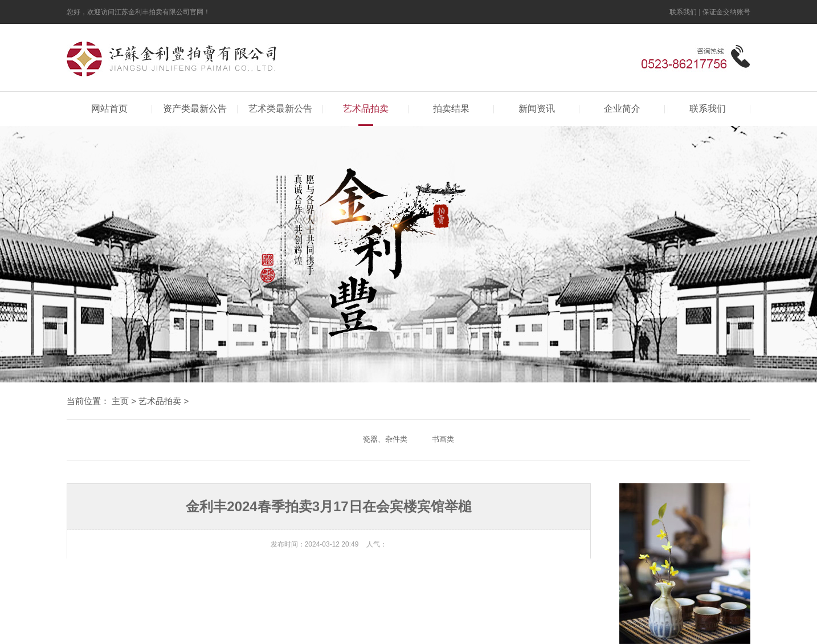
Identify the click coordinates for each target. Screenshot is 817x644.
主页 (120, 401)
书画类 (443, 439)
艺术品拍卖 (366, 109)
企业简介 (622, 109)
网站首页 (109, 109)
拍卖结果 (451, 109)
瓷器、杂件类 (385, 439)
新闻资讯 (537, 109)
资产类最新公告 (195, 109)
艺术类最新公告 (280, 109)
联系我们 (683, 12)
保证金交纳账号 (726, 12)
